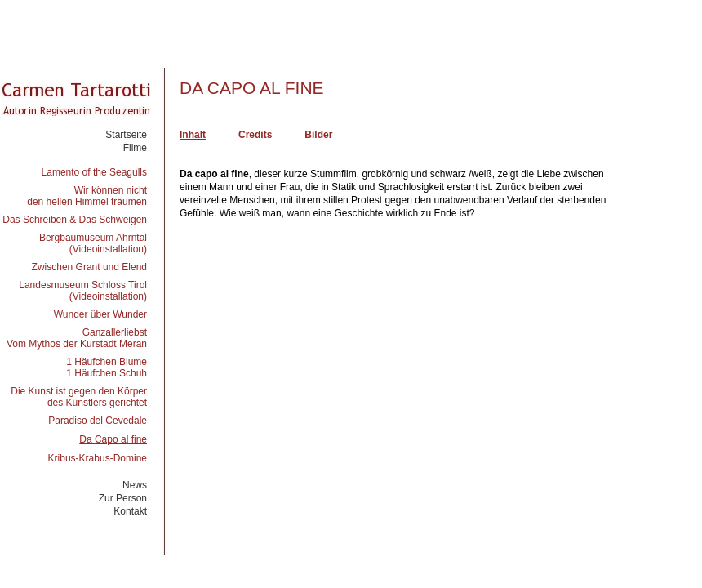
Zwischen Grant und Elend (89, 267)
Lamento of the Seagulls (94, 172)
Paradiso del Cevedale (98, 421)
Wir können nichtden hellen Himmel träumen (87, 196)
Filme (135, 148)
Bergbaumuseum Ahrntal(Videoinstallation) (93, 243)
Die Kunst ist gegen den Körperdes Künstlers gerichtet (79, 397)
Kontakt (130, 511)
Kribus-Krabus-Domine (98, 458)
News (135, 485)
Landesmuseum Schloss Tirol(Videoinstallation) (83, 291)
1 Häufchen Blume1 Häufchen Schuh (107, 367)
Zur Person (123, 498)
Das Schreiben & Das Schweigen (75, 220)
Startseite (126, 135)
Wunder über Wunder (100, 314)
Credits (255, 135)
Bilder (318, 135)
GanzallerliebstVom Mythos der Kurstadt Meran (77, 338)
